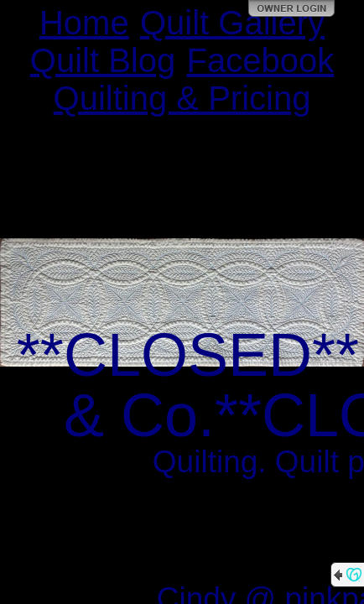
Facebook (261, 60)
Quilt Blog (103, 60)
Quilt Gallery (232, 23)
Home (84, 23)
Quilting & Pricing (182, 98)
